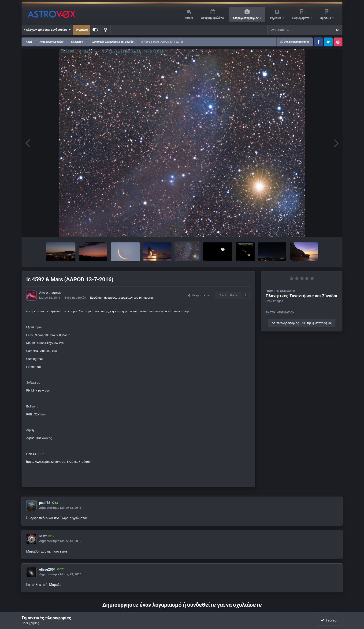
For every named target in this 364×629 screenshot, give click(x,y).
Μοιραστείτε (199, 295)
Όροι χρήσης (30, 623)
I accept (329, 620)
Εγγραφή (82, 30)
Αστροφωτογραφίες (246, 18)
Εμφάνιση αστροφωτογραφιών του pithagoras (122, 298)
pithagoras (54, 293)
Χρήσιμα (326, 18)
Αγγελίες (276, 18)
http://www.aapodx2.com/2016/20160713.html (58, 462)
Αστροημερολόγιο (213, 18)
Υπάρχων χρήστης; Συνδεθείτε (47, 30)
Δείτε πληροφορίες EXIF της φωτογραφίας (302, 323)
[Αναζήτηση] (291, 30)
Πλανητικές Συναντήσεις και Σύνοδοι (301, 296)
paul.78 (45, 503)
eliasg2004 (47, 569)
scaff (43, 536)
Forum (189, 18)
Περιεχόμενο (301, 18)
